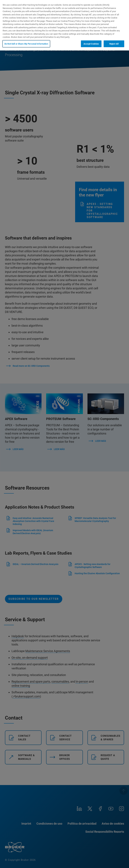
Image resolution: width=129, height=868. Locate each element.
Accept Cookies (91, 44)
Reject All (114, 44)
